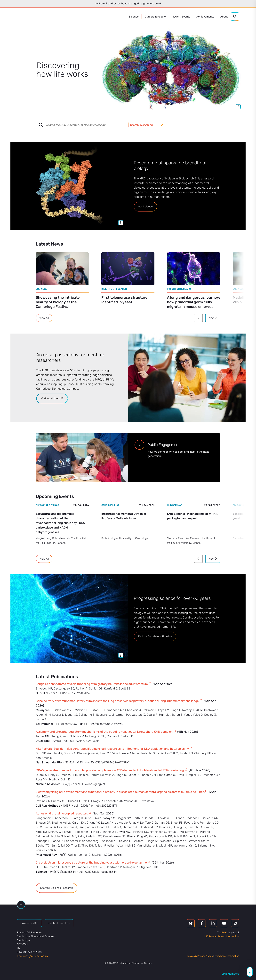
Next (213, 318)
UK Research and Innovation (222, 936)
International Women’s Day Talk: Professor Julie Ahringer (124, 516)
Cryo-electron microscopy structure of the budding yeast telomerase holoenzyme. (92, 863)
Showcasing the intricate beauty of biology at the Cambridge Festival (58, 302)
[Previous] (198, 318)
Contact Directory (59, 923)
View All (44, 318)
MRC (225, 932)
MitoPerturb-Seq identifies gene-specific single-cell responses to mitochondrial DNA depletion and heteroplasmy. (113, 749)
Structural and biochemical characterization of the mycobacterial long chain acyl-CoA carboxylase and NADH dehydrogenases (60, 523)
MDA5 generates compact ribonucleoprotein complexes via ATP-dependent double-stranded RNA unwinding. (110, 770)
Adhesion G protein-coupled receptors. (62, 813)
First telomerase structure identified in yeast (124, 300)
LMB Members (230, 974)
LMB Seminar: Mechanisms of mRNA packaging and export (192, 516)
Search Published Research (56, 888)
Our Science (145, 207)
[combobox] (87, 125)
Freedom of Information (227, 956)
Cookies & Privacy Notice (200, 956)
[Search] (235, 17)
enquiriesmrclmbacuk (32, 956)
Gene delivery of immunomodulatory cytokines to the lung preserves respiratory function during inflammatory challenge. (118, 701)
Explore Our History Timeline (155, 636)
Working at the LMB (52, 398)
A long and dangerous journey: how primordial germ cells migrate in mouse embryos (193, 302)
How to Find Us (29, 923)
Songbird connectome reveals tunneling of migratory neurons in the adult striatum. (92, 684)
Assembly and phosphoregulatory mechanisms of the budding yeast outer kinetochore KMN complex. (104, 732)
